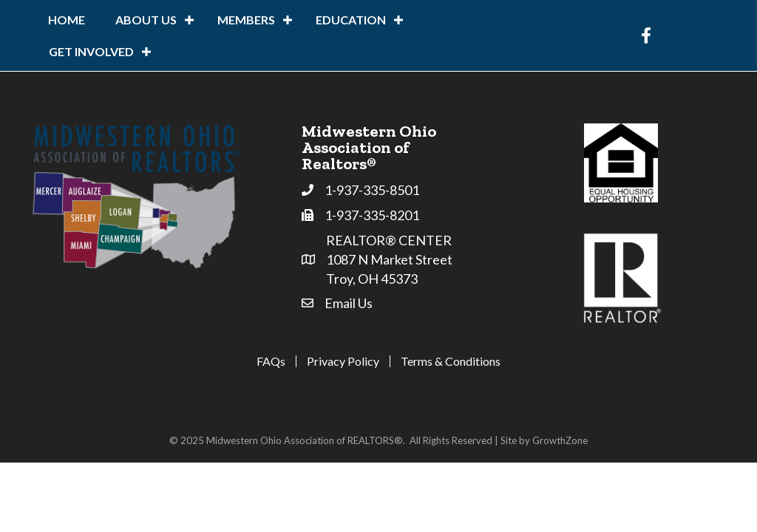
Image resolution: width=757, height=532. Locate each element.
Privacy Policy (343, 361)
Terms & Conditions (451, 361)
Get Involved (91, 51)
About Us (146, 20)
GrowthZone (560, 440)
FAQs (271, 361)
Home (67, 20)
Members (246, 20)
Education (351, 20)
